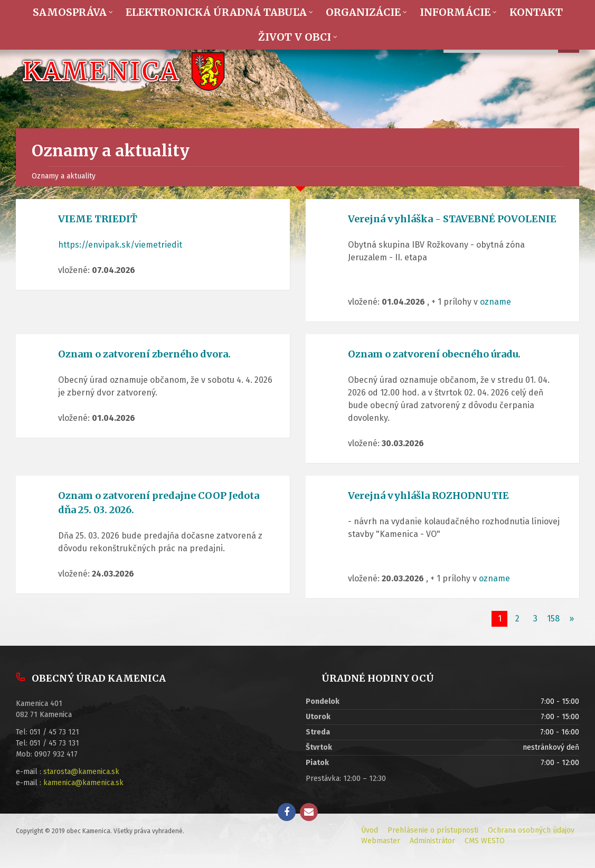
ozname (495, 302)
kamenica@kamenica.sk (83, 783)
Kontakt (536, 12)
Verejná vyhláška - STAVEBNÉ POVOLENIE (452, 219)
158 (553, 619)
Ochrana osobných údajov (531, 830)
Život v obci (295, 37)
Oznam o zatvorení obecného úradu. (434, 354)
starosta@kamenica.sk (81, 772)
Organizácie (363, 12)
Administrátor (432, 841)
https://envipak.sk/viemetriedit (120, 245)
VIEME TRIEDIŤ (98, 219)
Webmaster (381, 841)
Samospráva (70, 12)
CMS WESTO (485, 841)
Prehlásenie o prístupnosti (433, 830)
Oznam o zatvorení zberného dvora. (144, 354)
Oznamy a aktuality (64, 176)
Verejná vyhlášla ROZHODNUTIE (428, 496)
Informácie (455, 12)
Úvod (370, 830)
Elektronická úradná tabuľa (216, 12)
